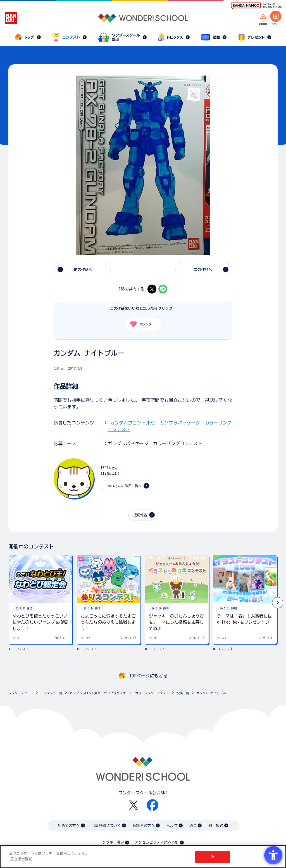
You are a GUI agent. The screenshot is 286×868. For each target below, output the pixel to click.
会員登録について (106, 826)
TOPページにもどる (149, 676)
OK (213, 857)
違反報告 (140, 515)
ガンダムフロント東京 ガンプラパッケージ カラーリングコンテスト (119, 693)
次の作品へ (203, 270)
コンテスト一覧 (51, 693)
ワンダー (141, 324)
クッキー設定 (113, 842)
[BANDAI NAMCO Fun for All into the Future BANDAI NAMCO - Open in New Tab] (256, 6)
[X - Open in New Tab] (152, 289)
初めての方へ (69, 826)
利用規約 (216, 826)
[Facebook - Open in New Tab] (152, 805)
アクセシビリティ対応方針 (157, 842)
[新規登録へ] (263, 16)
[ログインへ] (276, 16)
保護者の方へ (144, 826)
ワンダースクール (21, 693)
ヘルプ (172, 826)
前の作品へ (83, 270)
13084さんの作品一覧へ (124, 486)
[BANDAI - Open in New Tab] (11, 18)
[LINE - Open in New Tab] (163, 289)
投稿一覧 (183, 693)
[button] (278, 603)
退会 (193, 826)
